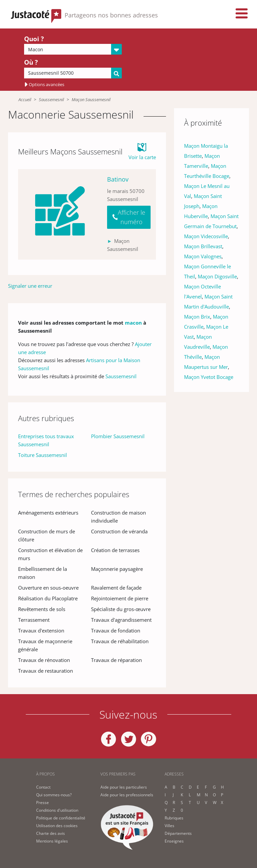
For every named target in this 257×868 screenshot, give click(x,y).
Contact (43, 787)
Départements (178, 833)
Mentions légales (52, 841)
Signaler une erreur (30, 286)
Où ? (31, 62)
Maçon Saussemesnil (91, 99)
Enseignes (174, 841)
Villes (169, 826)
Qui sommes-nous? (54, 795)
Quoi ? (34, 39)
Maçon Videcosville (206, 236)
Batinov (118, 179)
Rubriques (174, 818)
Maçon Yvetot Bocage (209, 377)
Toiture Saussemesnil (42, 455)
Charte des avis (51, 833)
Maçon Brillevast (203, 246)
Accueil (25, 99)
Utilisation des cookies (57, 826)
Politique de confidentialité (61, 818)
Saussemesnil (51, 99)
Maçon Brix (197, 317)
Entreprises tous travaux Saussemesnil (46, 440)
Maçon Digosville (217, 276)
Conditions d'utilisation (57, 810)
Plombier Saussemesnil (118, 436)
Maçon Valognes (203, 256)
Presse (42, 803)
